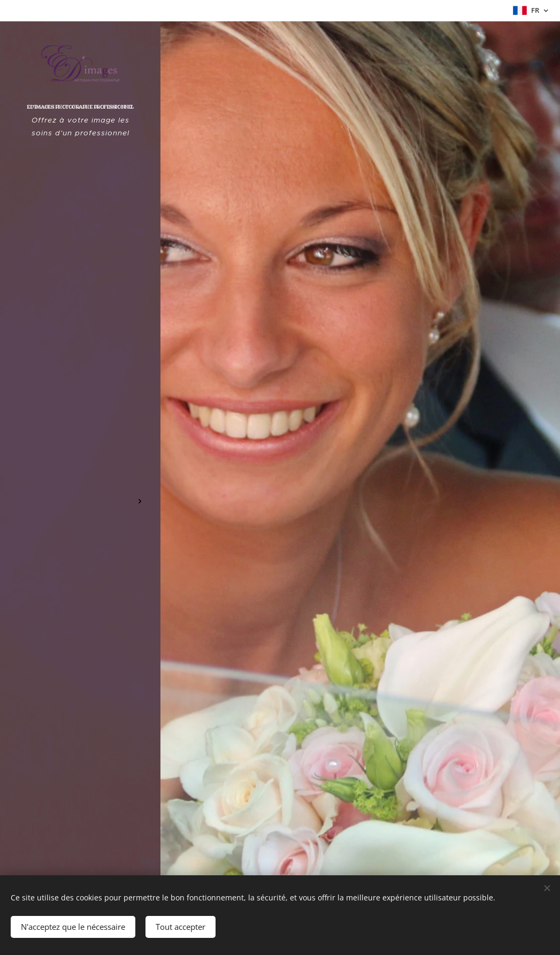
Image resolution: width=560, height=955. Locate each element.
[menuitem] (80, 430)
